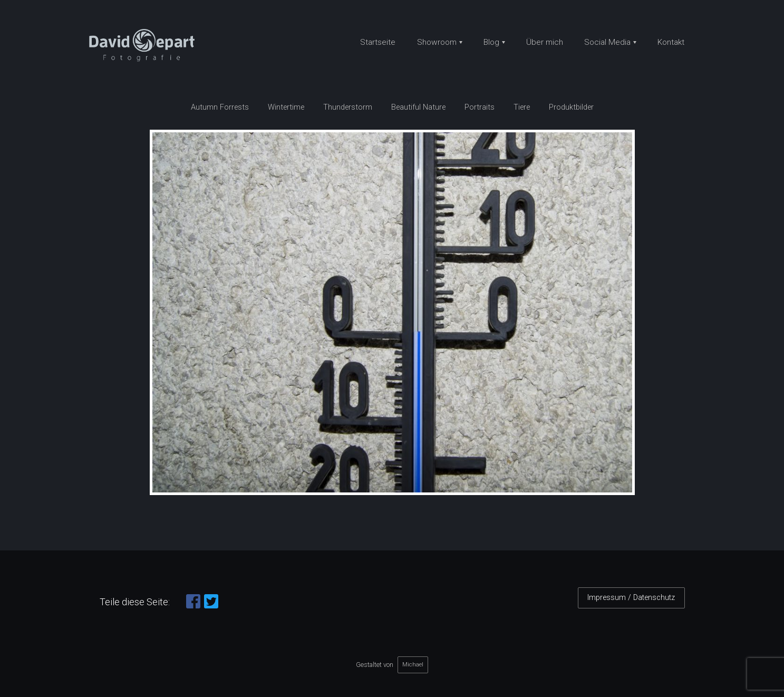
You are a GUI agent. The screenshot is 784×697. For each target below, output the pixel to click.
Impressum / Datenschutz (631, 598)
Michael (413, 664)
